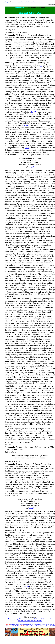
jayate (16, 373)
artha (29, 584)
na (23, 160)
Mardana (45, 471)
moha (33, 587)
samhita (49, 334)
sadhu (52, 213)
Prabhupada (7, 2)
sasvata (46, 395)
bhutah (7, 148)
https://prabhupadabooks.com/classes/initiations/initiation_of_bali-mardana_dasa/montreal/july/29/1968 (30, 620)
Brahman (12, 143)
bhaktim (26, 165)
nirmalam (17, 112)
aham (29, 74)
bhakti (24, 51)
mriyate (24, 373)
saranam (25, 67)
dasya (49, 285)
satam (32, 557)
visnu (21, 456)
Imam (34, 328)
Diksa (17, 245)
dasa (48, 447)
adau (22, 190)
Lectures (14, 2)
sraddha (41, 37)
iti (39, 458)
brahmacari (43, 466)
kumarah (25, 501)
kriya (30, 564)
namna (24, 584)
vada (33, 584)
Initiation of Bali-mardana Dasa (33, 2)
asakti (16, 281)
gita (14, 63)
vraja (31, 67)
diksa (37, 243)
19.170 (34, 112)
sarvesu (30, 162)
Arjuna (37, 65)
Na (12, 373)
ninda (37, 557)
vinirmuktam (40, 110)
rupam (13, 366)
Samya (40, 582)
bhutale (46, 456)
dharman (49, 65)
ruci (31, 278)
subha (26, 564)
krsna (32, 456)
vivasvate (40, 328)
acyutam (44, 364)
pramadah (41, 564)
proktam (47, 328)
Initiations (21, 2)
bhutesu (36, 162)
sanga (7, 216)
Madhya (27, 112)
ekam (19, 67)
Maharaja (12, 471)
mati (34, 564)
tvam (34, 74)
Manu (44, 334)
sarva (33, 51)
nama (14, 456)
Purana (22, 361)
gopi (17, 296)
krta (43, 51)
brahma (22, 158)
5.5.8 (27, 587)
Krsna (46, 18)
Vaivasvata (47, 337)
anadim (51, 364)
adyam (19, 366)
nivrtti (20, 256)
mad (21, 165)
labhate (33, 165)
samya (20, 564)
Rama (40, 431)
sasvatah (13, 359)
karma (39, 51)
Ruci (6, 278)
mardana (35, 8)
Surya (29, 328)
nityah (7, 359)
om (18, 456)
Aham (30, 137)
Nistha (12, 278)
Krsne (19, 51)
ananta (7, 366)
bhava (52, 281)
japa (7, 527)
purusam (31, 366)
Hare (44, 429)
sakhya (7, 287)
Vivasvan (32, 330)
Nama (21, 449)
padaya (27, 456)
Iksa (26, 247)
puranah (20, 359)
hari (34, 575)
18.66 (40, 67)
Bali (29, 8)
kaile (29, 51)
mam (15, 67)
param (38, 165)
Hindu (24, 119)
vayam (36, 506)
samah (24, 162)
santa (44, 285)
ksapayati (8, 249)
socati (27, 160)
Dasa (43, 8)
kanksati (35, 160)
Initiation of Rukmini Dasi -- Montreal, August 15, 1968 (40, 626)
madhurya (22, 287)
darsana (37, 247)
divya (31, 245)
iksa (22, 247)
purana (24, 366)
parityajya (9, 67)
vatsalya (14, 287)
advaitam (37, 364)
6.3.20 (31, 508)
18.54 (27, 148)
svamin (35, 458)
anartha (14, 256)
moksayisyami (10, 76)
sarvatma (8, 478)
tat (47, 110)
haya (47, 51)
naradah (31, 499)
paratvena (8, 112)
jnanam (37, 245)
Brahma (50, 145)
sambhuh (38, 499)
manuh (36, 501)
